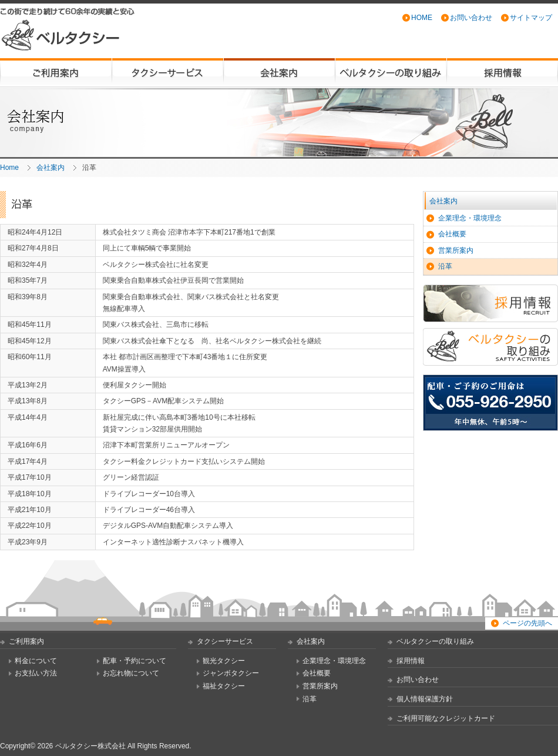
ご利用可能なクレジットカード (446, 718)
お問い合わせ (471, 18)
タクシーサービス (167, 73)
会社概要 (452, 234)
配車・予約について (135, 661)
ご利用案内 (56, 73)
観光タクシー (224, 661)
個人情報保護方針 (425, 699)
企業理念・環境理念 (470, 218)
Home (9, 168)
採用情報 (502, 73)
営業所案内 (456, 250)
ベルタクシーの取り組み (391, 73)
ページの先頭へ (527, 623)
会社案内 (279, 73)
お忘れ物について (131, 673)
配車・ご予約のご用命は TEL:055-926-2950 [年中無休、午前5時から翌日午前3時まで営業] (490, 403)
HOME (422, 18)
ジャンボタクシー (231, 673)
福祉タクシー (224, 686)
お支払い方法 (36, 673)
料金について (36, 661)
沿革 (445, 266)
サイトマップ (531, 18)
